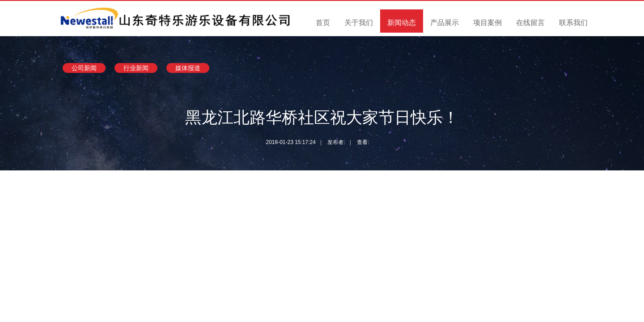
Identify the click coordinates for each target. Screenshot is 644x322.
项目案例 (487, 23)
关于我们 (359, 23)
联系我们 (573, 23)
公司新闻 (84, 68)
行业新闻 (136, 68)
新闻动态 (402, 23)
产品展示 (445, 23)
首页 (323, 23)
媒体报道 (188, 68)
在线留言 (530, 23)
